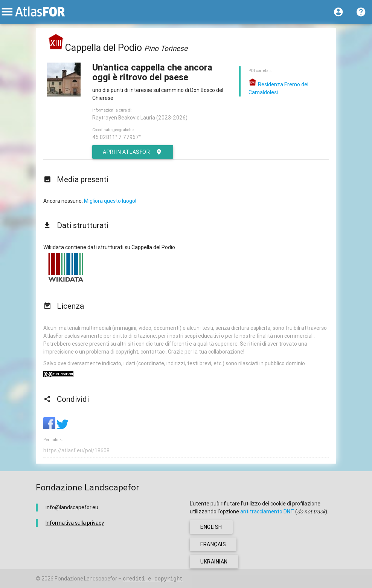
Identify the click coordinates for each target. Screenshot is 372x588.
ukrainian (214, 562)
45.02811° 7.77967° (117, 137)
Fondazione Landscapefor (86, 579)
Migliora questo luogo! (110, 201)
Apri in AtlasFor (133, 152)
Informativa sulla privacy (75, 523)
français (213, 544)
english (211, 527)
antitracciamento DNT (267, 511)
